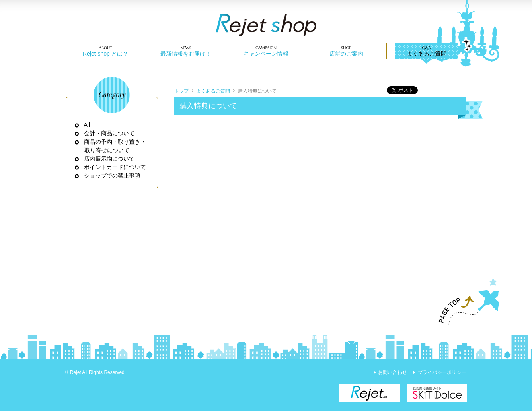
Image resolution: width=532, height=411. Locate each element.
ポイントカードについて (115, 167)
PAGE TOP (465, 302)
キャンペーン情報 (266, 54)
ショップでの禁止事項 (112, 176)
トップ (181, 91)
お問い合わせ (392, 372)
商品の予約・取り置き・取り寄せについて (115, 146)
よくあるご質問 (427, 54)
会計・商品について (110, 133)
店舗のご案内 (346, 54)
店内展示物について (110, 159)
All (87, 125)
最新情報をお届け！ (186, 54)
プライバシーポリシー (442, 372)
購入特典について (257, 91)
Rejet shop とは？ (106, 54)
